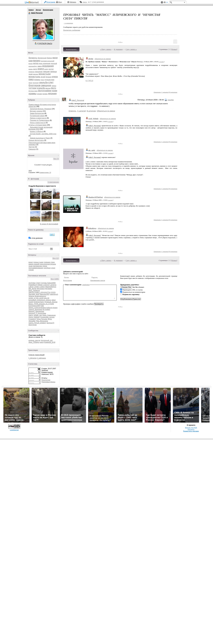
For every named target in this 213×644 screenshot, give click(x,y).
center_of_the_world (36, 298)
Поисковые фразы (48, 382)
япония (52, 94)
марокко (36, 74)
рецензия (36, 83)
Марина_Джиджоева (36, 311)
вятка (36, 63)
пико (31, 79)
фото (54, 88)
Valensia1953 (44, 294)
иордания (48, 66)
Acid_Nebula (93, 119)
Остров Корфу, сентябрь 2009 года (43, 134)
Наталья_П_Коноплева (37, 313)
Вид (166, 3)
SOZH (53, 292)
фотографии (45, 91)
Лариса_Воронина (35, 310)
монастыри (45, 74)
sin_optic (92, 150)
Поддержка (162, 2)
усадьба (41, 88)
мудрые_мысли (34, 340)
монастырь (34, 77)
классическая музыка (48, 264)
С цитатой (165, 92)
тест (30, 171)
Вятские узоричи (36, 111)
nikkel (54, 300)
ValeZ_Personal (78, 100)
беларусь (33, 58)
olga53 (31, 302)
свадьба (43, 82)
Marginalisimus (51, 287)
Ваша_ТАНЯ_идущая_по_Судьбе (41, 304)
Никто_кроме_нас (35, 315)
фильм (48, 88)
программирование (36, 268)
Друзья (38, 10)
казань (31, 69)
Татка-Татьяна (42, 319)
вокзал (31, 64)
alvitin (91, 59)
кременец (32, 72)
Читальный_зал (47, 340)
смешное (46, 85)
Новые (174, 49)
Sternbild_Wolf (34, 294)
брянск (49, 58)
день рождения (45, 64)
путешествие (49, 80)
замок (40, 66)
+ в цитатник (68, 23)
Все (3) (56, 159)
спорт (53, 268)
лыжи (31, 74)
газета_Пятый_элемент (37, 323)
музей (43, 77)
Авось (85, 2)
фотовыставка (33, 91)
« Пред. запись (106, 49)
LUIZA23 (46, 285)
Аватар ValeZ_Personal (43, 29)
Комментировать (71, 49)
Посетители (46, 380)
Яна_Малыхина (42, 321)
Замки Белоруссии (37, 113)
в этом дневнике (36, 238)
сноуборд (47, 268)
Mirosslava (41, 289)
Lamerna (53, 285)
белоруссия (42, 58)
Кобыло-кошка (52, 308)
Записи (31, 10)
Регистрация (51, 2)
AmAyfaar (32, 283)
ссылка (161, 62)
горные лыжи (38, 262)
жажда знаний (34, 264)
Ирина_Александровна (37, 308)
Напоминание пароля (98, 280)
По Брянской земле (37, 116)
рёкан (30, 83)
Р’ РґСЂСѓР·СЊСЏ (45, 44)
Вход (60, 2)
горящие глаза (49, 262)
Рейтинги (73, 2)
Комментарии (48, 10)
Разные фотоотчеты (36, 140)
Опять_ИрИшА (34, 317)
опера (55, 77)
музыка (49, 77)
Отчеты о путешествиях (38, 125)
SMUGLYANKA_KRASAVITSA (40, 292)
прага (42, 80)
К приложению (53, 182)
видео (37, 61)
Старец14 (32, 319)
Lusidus (42, 287)
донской (54, 64)
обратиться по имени (103, 59)
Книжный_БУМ (50, 342)
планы (37, 79)
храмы (32, 94)
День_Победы (34, 342)
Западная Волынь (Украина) (41, 109)
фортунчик (33, 325)
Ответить (157, 92)
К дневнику (118, 49)
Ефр (42, 306)
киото (35, 69)
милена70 (50, 323)
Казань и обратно (36, 132)
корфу (46, 69)
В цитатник (173, 92)
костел (51, 69)
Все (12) (56, 258)
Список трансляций (36, 355)
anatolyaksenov (40, 296)
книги (41, 69)
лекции (46, 71)
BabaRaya (92, 228)
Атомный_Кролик (51, 302)
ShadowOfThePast (96, 197)
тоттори (32, 88)
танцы (54, 86)
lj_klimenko (33, 358)
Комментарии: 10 (45, 172)
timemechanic (39, 302)
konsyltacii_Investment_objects (40, 300)
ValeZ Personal (29, 13)
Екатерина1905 (34, 306)
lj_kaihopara (41, 358)
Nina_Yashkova (34, 291)
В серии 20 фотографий (49, 224)
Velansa (31, 296)
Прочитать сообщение (72, 30)
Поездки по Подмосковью (40, 120)
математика (38, 266)
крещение (39, 72)
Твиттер (32, 147)
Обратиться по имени (106, 111)
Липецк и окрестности (38, 118)
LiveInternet (32, 3)
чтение (39, 94)
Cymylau (44, 283)
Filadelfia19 (33, 285)
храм (55, 91)
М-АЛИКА (46, 310)
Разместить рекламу (191, 431)
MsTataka (49, 289)
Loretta (36, 287)
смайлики (86, 285)
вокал (31, 262)
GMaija (40, 285)
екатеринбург (33, 66)
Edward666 (52, 283)
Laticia (31, 287)
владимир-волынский (47, 61)
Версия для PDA (191, 428)
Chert (38, 283)
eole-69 (46, 298)
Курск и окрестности (37, 123)
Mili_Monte (32, 289)
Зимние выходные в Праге (40, 138)
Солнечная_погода (47, 317)
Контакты (191, 429)
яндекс (45, 94)
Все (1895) (55, 279)
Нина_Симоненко (49, 315)
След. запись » (131, 49)
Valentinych (54, 294)
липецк (53, 71)
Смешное (32, 149)
